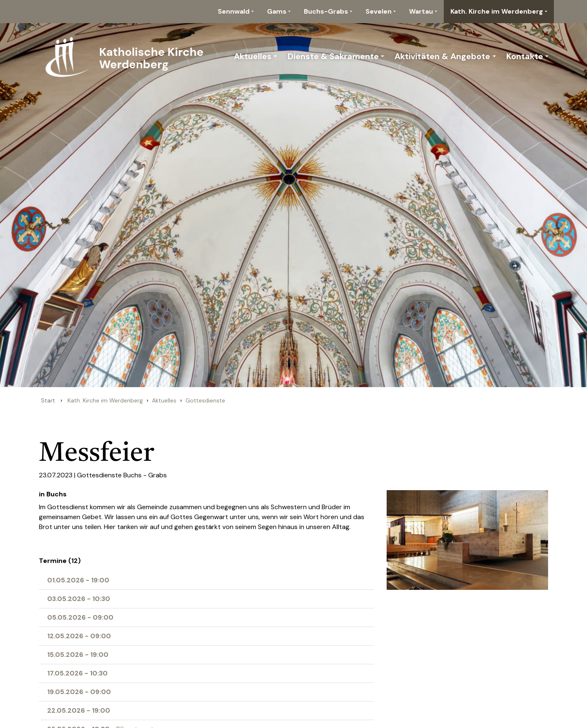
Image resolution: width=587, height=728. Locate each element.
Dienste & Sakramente (333, 56)
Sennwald (234, 11)
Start (48, 400)
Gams (277, 11)
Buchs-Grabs (326, 11)
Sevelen (379, 11)
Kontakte (525, 56)
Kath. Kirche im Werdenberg (497, 11)
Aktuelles (253, 56)
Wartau (421, 11)
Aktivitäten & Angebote (442, 56)
